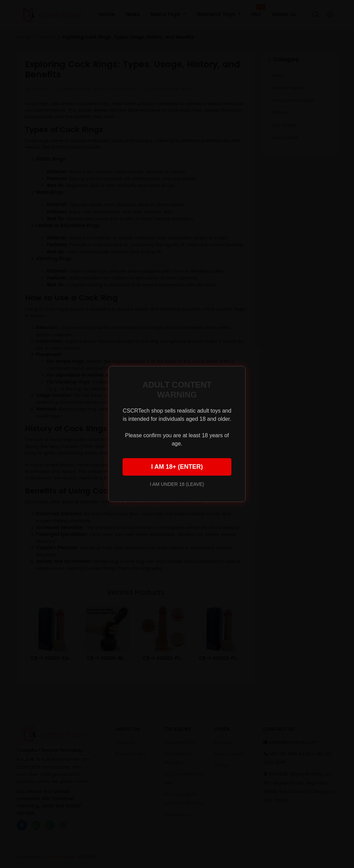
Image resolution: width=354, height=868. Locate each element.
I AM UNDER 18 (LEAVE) (177, 484)
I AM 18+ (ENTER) (177, 467)
